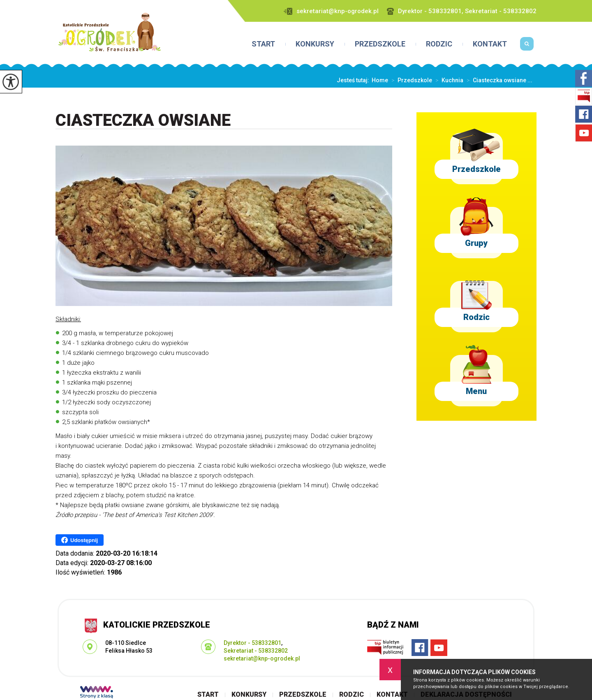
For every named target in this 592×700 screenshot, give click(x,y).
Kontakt (490, 44)
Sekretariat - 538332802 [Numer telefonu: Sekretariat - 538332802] (256, 651)
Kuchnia (448, 80)
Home (380, 80)
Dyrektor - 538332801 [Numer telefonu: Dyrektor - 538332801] (252, 643)
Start (263, 44)
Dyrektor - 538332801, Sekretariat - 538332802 (462, 11)
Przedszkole (380, 44)
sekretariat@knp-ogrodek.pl (331, 11)
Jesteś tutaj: (354, 80)
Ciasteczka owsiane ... (498, 80)
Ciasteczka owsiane (143, 121)
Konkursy (315, 44)
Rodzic (439, 44)
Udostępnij (80, 540)
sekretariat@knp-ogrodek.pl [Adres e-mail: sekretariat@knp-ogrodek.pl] (262, 658)
